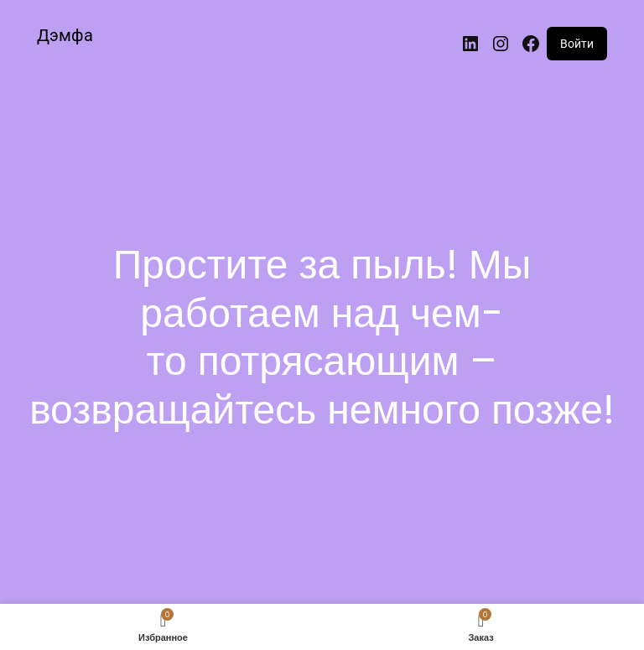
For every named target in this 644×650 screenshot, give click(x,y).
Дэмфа (65, 35)
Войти (577, 44)
